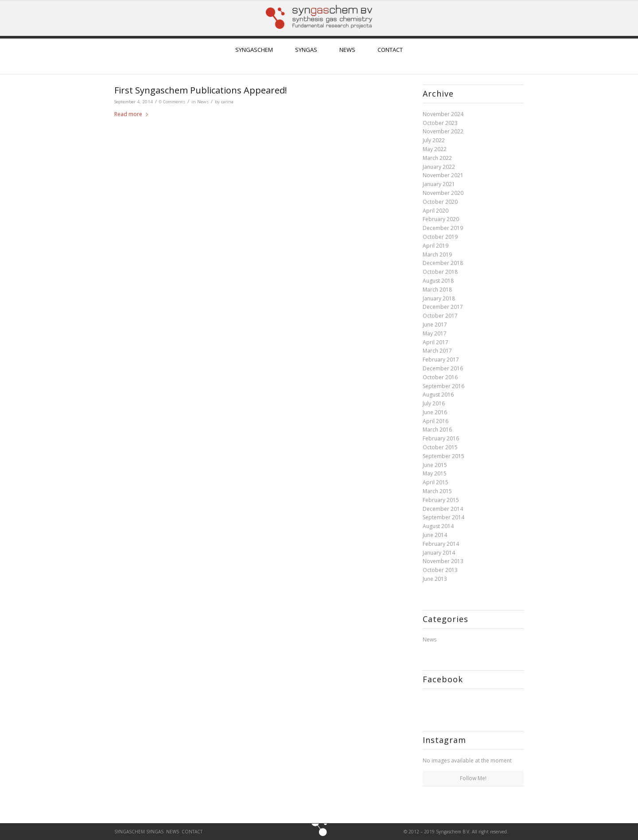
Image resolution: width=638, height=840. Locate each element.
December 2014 (443, 509)
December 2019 (443, 228)
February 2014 (441, 544)
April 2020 (436, 211)
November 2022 (443, 131)
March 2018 (437, 290)
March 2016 (437, 430)
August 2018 (438, 281)
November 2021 (443, 175)
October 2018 (440, 272)
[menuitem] (254, 56)
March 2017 (437, 351)
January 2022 (439, 167)
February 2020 (441, 219)
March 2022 (437, 158)
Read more (133, 114)
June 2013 (435, 579)
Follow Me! (473, 778)
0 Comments (172, 102)
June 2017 (435, 325)
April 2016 (436, 421)
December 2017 (443, 307)
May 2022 (435, 149)
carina (227, 102)
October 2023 (440, 123)
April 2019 (436, 246)
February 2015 (441, 500)
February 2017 (441, 360)
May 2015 (435, 473)
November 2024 (443, 114)
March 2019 (437, 255)
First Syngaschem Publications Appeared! (201, 90)
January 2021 (439, 184)
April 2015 (436, 482)
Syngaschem (130, 832)
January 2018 (439, 298)
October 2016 (440, 377)
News (203, 102)
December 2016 (443, 368)
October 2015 (440, 447)
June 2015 (435, 465)
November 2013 (443, 561)
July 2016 (434, 403)
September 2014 (443, 517)
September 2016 (443, 386)
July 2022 (434, 140)
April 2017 (436, 342)
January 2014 (439, 553)
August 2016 (438, 395)
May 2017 (435, 333)
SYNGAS (155, 832)
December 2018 (443, 263)
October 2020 (440, 202)
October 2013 (440, 570)
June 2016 (435, 412)
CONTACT (193, 832)
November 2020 (443, 193)
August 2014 (438, 526)
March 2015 (437, 491)
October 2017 (440, 316)
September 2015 (443, 456)
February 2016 (441, 438)
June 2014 (435, 535)
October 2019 (440, 237)
